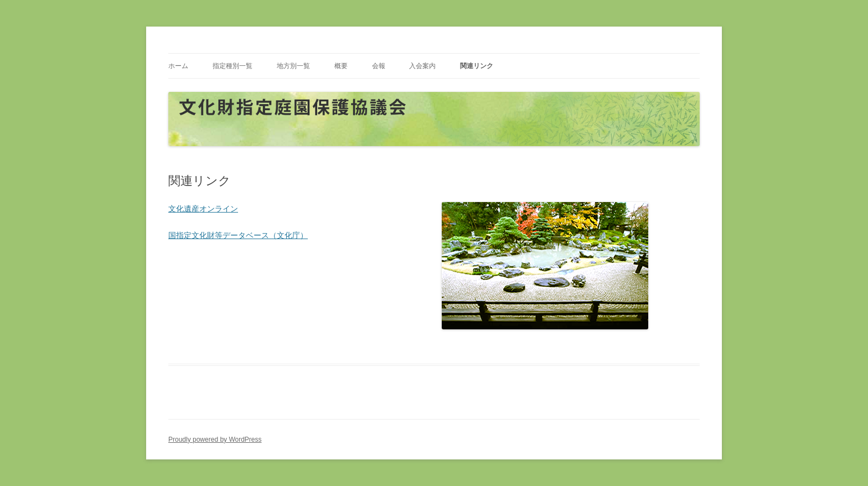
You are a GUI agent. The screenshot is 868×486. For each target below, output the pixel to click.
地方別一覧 (293, 66)
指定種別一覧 (232, 66)
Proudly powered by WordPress (215, 440)
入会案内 (422, 66)
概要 (341, 66)
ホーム (178, 66)
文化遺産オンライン (203, 209)
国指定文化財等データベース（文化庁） (238, 235)
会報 (379, 66)
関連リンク (477, 66)
